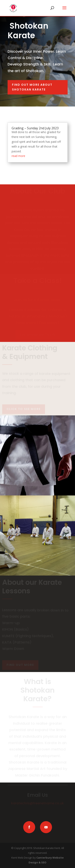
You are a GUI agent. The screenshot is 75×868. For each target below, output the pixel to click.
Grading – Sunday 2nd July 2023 (35, 128)
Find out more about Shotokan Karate (32, 87)
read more (18, 156)
